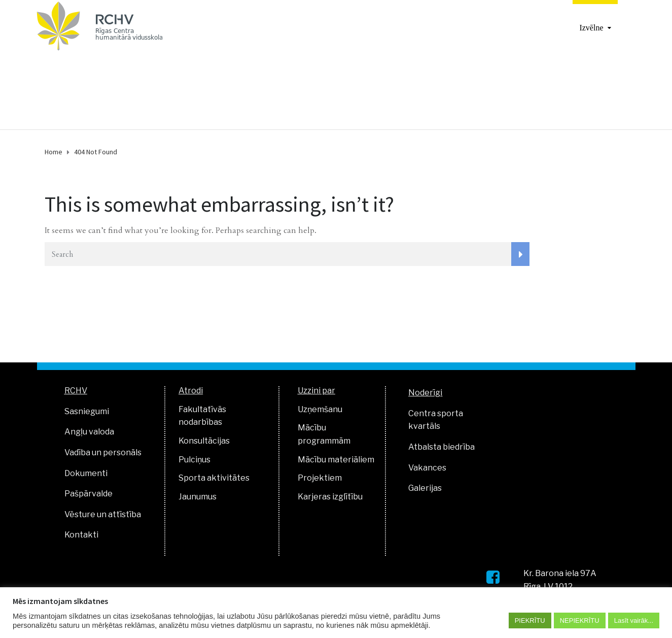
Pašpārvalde (89, 494)
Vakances (427, 468)
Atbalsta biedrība (441, 447)
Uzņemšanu (320, 409)
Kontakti (81, 535)
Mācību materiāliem (336, 460)
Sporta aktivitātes (214, 478)
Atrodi (191, 391)
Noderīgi (425, 393)
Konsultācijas (204, 441)
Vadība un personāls (103, 452)
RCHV (76, 391)
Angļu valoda (89, 432)
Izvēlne (591, 28)
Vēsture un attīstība (103, 514)
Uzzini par (316, 391)
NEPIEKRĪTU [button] (580, 620)
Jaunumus (198, 497)
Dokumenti (86, 473)
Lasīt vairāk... (634, 620)
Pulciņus (194, 460)
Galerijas (425, 488)
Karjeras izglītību (330, 497)
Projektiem (320, 478)
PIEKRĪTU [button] (530, 620)
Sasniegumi (87, 411)
